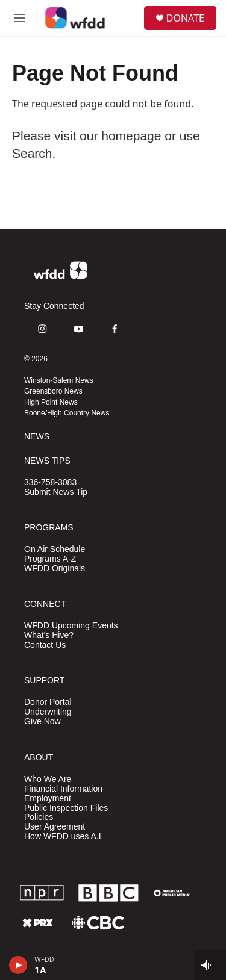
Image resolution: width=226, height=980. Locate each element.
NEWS (37, 437)
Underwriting (48, 712)
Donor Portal (48, 702)
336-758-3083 (50, 482)
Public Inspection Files (66, 808)
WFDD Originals (55, 569)
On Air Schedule (55, 549)
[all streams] (210, 965)
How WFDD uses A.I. (64, 836)
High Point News (51, 402)
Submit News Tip (56, 492)
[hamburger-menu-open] (19, 18)
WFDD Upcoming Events (71, 626)
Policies (39, 817)
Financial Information (63, 789)
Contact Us (45, 645)
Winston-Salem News (59, 380)
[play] (18, 965)
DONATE (185, 18)
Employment (48, 799)
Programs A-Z (50, 559)
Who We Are (48, 779)
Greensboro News (53, 391)
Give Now (42, 721)
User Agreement (55, 827)
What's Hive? (49, 635)
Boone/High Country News (67, 413)
